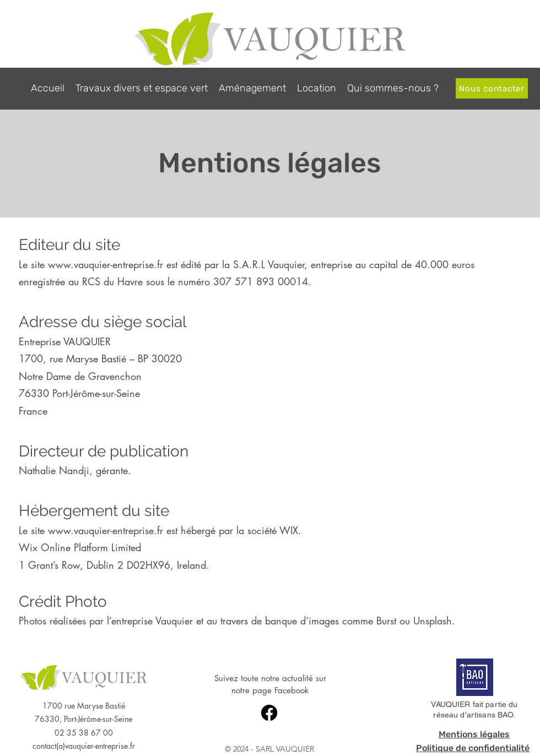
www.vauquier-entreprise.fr (106, 264)
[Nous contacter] (492, 88)
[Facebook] (269, 713)
